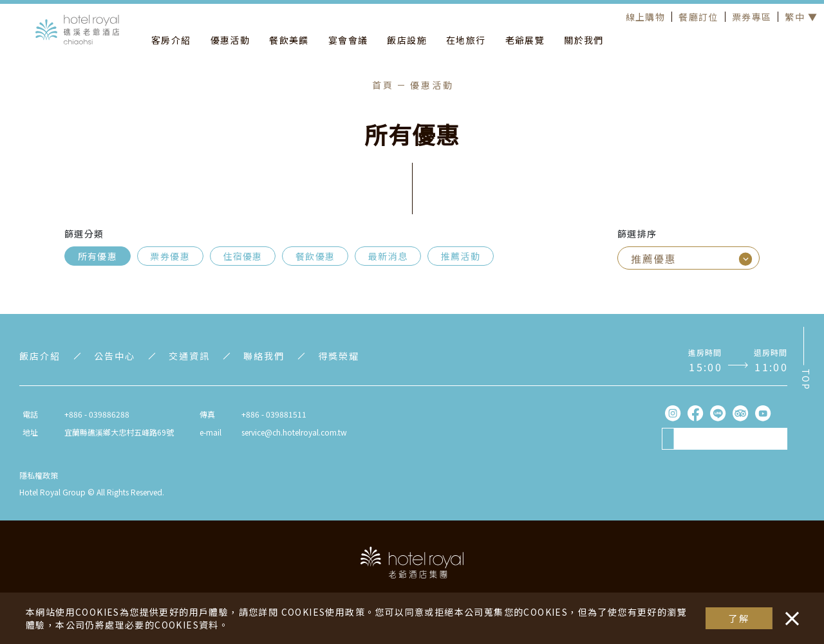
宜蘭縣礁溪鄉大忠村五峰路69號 (119, 432)
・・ (789, 612)
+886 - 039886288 (97, 414)
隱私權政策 (39, 475)
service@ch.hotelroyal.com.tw (294, 432)
